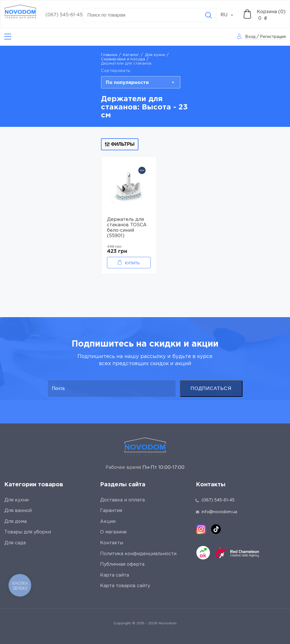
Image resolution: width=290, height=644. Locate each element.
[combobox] (230, 15)
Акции (108, 522)
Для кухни (155, 55)
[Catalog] (8, 37)
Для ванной (18, 511)
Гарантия (111, 511)
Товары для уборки (28, 532)
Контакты (112, 543)
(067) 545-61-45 (64, 15)
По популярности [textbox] (127, 83)
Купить (132, 263)
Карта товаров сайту (125, 586)
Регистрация (273, 37)
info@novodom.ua (216, 512)
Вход (250, 37)
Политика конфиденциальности (138, 554)
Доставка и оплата (122, 500)
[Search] (208, 15)
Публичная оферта (122, 564)
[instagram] (201, 529)
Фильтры (120, 144)
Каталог (131, 55)
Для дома (15, 522)
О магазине (113, 532)
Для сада (15, 543)
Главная (109, 55)
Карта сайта (115, 575)
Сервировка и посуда (123, 59)
